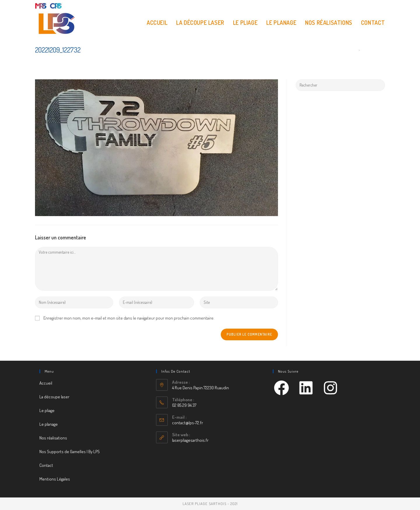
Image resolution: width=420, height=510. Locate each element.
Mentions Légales (55, 479)
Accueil (46, 383)
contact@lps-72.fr (188, 423)
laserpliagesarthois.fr (190, 440)
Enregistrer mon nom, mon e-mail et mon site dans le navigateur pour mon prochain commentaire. (129, 318)
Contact (46, 465)
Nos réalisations (53, 438)
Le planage (49, 424)
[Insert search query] (340, 85)
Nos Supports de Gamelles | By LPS (70, 452)
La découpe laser (54, 397)
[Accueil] (355, 50)
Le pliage (47, 410)
